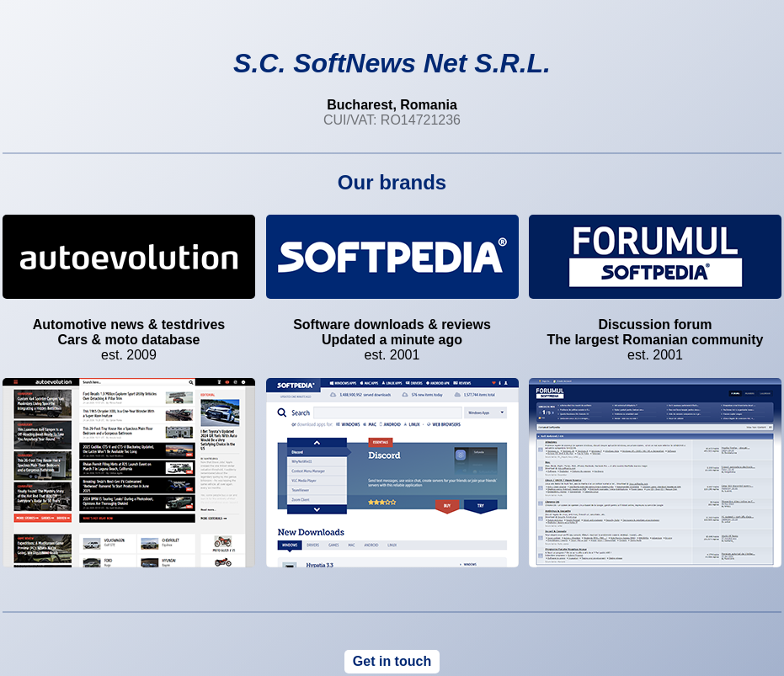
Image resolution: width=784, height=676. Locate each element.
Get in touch (392, 661)
